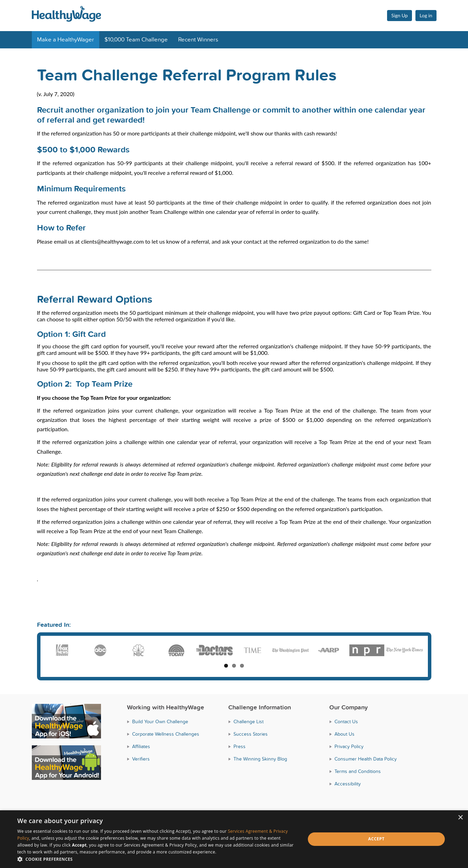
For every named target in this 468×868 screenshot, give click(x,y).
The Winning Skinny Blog (260, 759)
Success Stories (251, 734)
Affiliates (141, 747)
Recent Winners (198, 40)
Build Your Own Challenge (160, 722)
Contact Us (346, 722)
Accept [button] (376, 839)
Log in (426, 15)
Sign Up (400, 15)
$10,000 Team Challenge (136, 40)
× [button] (460, 818)
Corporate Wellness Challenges (166, 734)
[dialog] (234, 839)
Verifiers (141, 759)
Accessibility (348, 784)
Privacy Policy (349, 747)
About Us (345, 734)
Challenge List (249, 722)
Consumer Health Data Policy (366, 759)
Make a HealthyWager (66, 40)
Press (240, 747)
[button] (157, 859)
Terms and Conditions (358, 771)
